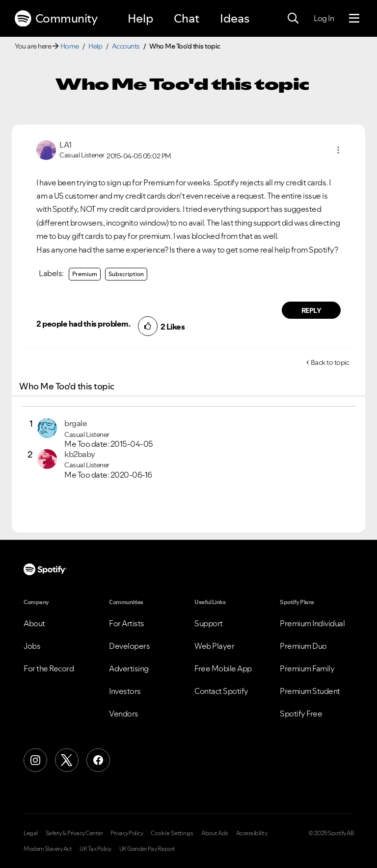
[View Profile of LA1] (66, 145)
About (34, 623)
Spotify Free (301, 714)
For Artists (127, 623)
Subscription (126, 274)
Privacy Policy (127, 833)
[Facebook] (98, 760)
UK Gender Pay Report (147, 849)
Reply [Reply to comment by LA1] (311, 310)
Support (209, 623)
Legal (31, 833)
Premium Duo (303, 646)
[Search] (293, 19)
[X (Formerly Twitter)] (67, 760)
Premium (85, 274)
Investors (125, 691)
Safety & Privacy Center (74, 833)
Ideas (235, 18)
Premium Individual (312, 623)
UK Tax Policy (95, 849)
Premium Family (307, 668)
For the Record (49, 668)
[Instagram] (35, 760)
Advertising (129, 668)
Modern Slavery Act (48, 849)
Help (140, 18)
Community (56, 19)
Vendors (124, 714)
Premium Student (310, 691)
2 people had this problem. (83, 324)
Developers (129, 646)
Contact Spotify (221, 691)
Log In (324, 18)
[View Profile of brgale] (76, 423)
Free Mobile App (223, 668)
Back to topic (330, 362)
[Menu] (354, 19)
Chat (187, 18)
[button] (338, 150)
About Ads (215, 833)
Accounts (126, 46)
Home (70, 46)
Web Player (214, 646)
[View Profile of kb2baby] (80, 454)
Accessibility (252, 833)
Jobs (32, 646)
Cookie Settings (172, 833)
